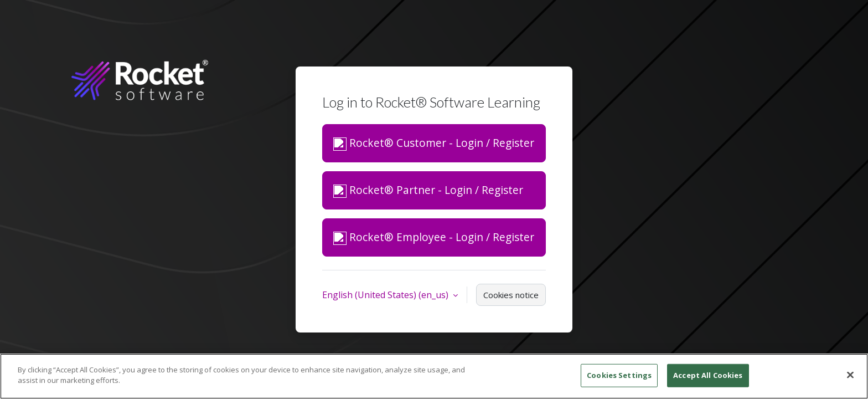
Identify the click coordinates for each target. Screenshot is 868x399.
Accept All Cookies (708, 375)
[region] (434, 376)
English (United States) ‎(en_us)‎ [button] (386, 295)
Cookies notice (511, 295)
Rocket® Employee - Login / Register (434, 237)
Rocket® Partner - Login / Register (428, 190)
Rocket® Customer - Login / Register (434, 143)
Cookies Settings (619, 375)
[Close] (850, 375)
